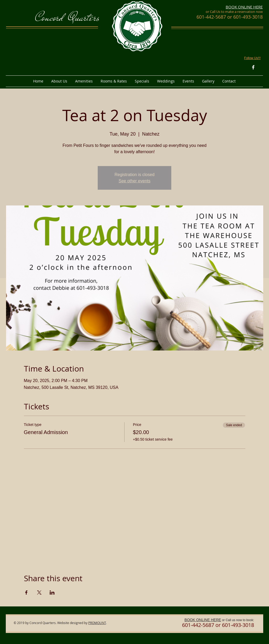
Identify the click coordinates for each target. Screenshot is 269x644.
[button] (59, 81)
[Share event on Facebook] (26, 593)
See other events (135, 181)
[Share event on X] (39, 593)
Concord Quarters (67, 17)
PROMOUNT (97, 623)
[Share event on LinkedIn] (52, 593)
